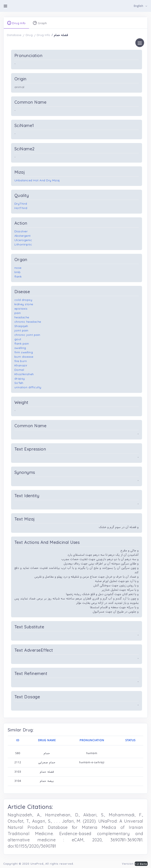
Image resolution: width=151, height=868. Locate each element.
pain (18, 313)
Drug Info (44, 35)
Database (14, 35)
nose (18, 268)
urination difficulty (28, 387)
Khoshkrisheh (24, 374)
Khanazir (21, 365)
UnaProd (37, 864)
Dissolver (21, 231)
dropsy (20, 379)
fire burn (21, 361)
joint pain (21, 330)
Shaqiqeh (21, 326)
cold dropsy (23, 300)
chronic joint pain (27, 335)
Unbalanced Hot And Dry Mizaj (37, 180)
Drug (29, 35)
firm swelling (24, 352)
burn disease (24, 357)
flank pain (22, 344)
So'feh (19, 383)
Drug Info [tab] (16, 23)
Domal (19, 370)
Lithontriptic (23, 244)
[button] (141, 6)
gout (18, 339)
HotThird (21, 208)
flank (18, 276)
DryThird (21, 204)
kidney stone (24, 304)
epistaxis (21, 309)
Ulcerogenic (23, 240)
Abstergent (23, 236)
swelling (20, 348)
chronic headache (28, 322)
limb (18, 272)
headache (22, 317)
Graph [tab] (40, 23)
